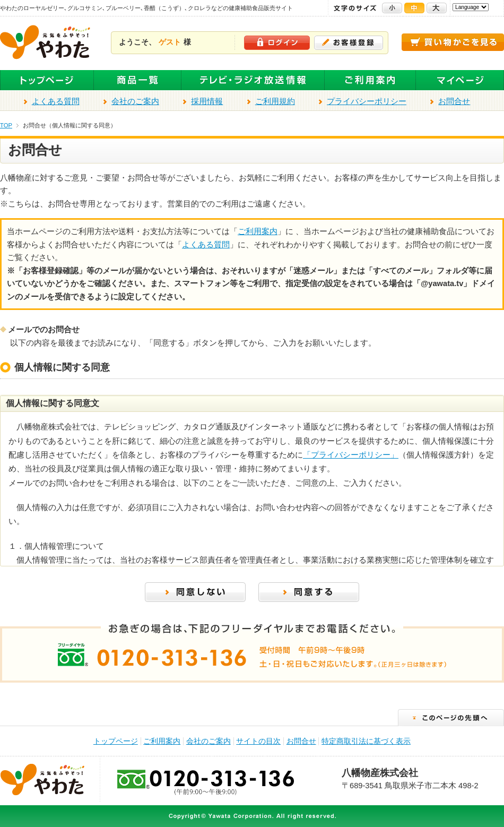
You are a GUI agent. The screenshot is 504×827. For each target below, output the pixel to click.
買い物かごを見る (453, 42)
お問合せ (454, 101)
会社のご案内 (135, 101)
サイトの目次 (258, 741)
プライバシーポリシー (367, 101)
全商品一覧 (138, 80)
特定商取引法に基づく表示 (366, 741)
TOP (6, 125)
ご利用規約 (275, 101)
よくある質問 (56, 101)
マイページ (460, 80)
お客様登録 (349, 43)
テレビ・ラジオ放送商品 (253, 80)
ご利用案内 (370, 80)
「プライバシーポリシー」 (351, 455)
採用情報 (207, 101)
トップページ (47, 80)
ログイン (277, 43)
